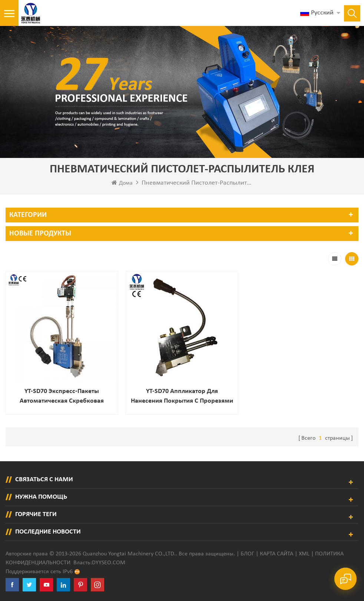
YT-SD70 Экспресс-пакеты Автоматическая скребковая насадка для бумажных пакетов (62, 397)
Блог (247, 554)
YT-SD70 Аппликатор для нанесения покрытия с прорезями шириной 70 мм (182, 397)
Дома (122, 183)
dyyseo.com (109, 563)
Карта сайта (277, 554)
